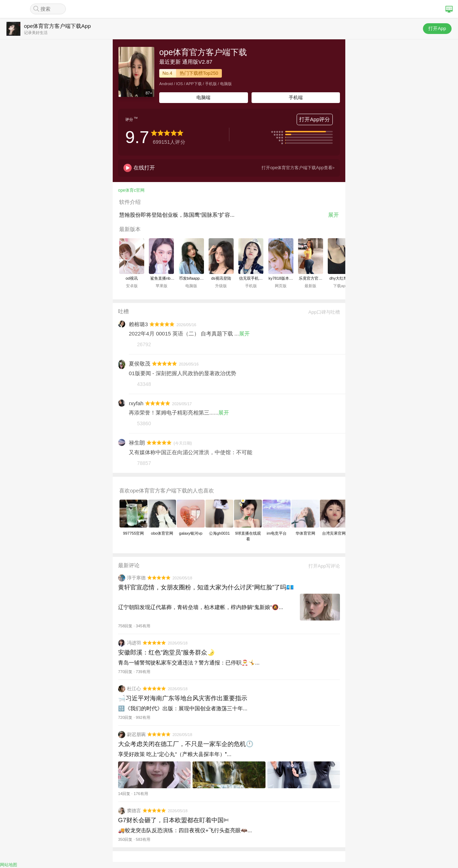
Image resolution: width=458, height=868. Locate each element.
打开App (437, 28)
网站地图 (9, 865)
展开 (333, 215)
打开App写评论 (322, 566)
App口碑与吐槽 (322, 312)
